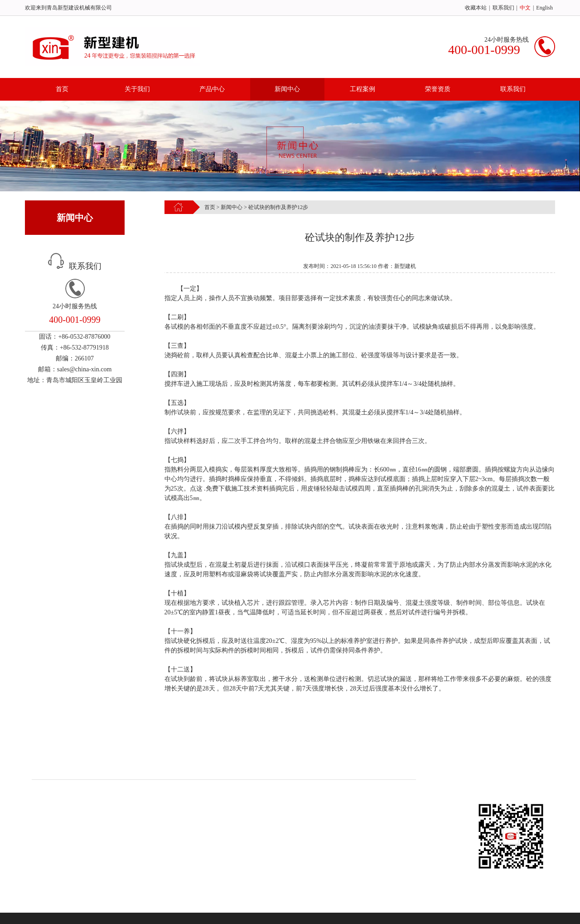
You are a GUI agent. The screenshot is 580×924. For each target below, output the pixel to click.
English (544, 8)
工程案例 (362, 89)
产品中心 (212, 89)
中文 (525, 8)
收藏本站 (476, 8)
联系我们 (503, 8)
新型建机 (377, 761)
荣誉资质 (438, 89)
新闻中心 (287, 89)
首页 (62, 89)
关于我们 (137, 89)
